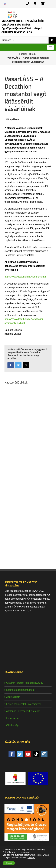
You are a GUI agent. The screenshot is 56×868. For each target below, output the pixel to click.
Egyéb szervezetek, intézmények (24, 704)
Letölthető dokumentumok (20, 690)
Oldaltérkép (12, 725)
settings (31, 858)
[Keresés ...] (24, 40)
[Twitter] (20, 754)
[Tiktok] (36, 754)
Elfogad (9, 863)
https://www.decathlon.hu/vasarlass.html (26, 277)
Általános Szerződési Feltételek (23, 711)
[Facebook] (12, 754)
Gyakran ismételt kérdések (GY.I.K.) (25, 683)
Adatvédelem (13, 697)
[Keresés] (52, 40)
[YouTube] (28, 754)
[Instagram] (44, 754)
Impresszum (13, 718)
